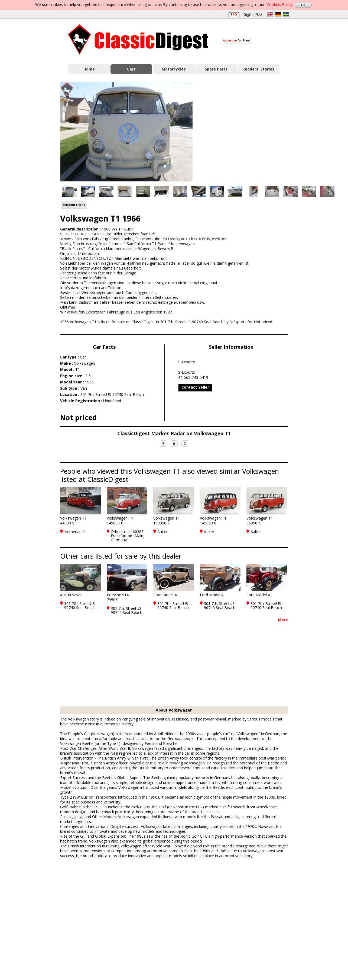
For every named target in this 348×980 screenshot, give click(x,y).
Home (89, 69)
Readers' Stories (258, 69)
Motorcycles (174, 69)
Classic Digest (138, 39)
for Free (236, 40)
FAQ (234, 14)
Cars (131, 69)
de (278, 14)
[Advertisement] (246, 131)
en (270, 14)
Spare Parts (216, 69)
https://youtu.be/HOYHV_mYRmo (195, 239)
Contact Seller (195, 387)
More (283, 620)
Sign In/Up (253, 14)
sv (286, 14)
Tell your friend (74, 205)
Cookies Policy (279, 4)
